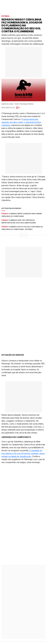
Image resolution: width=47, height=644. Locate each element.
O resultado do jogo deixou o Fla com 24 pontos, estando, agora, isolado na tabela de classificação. (23, 453)
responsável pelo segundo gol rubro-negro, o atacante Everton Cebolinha (21, 122)
